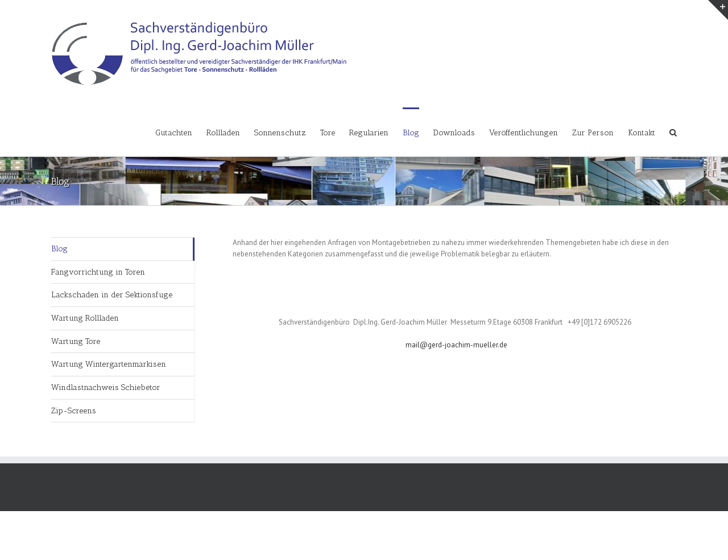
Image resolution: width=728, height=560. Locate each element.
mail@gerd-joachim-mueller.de (456, 345)
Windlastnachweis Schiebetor (106, 387)
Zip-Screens (74, 411)
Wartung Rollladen (85, 318)
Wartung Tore (76, 341)
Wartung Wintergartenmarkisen (109, 364)
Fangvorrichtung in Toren (98, 272)
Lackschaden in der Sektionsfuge (112, 295)
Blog (59, 249)
